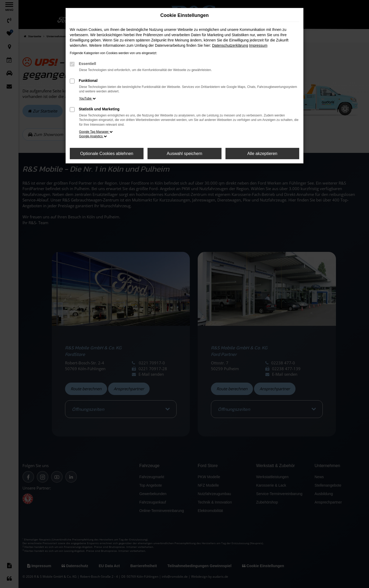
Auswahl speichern (185, 154)
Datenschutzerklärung (230, 45)
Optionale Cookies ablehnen (107, 154)
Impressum (258, 45)
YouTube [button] (87, 98)
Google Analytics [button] (93, 136)
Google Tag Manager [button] (96, 132)
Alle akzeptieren (262, 154)
